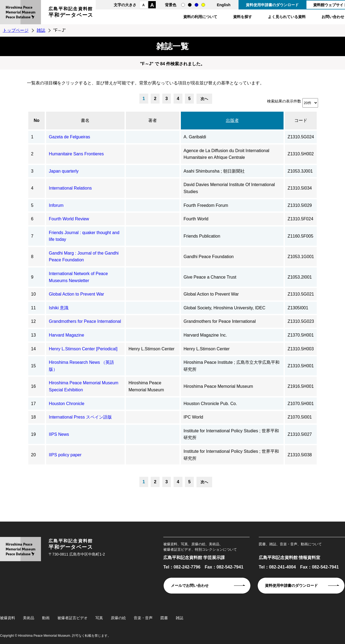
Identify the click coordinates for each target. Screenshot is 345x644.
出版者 (232, 120)
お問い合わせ (333, 17)
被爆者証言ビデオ (73, 618)
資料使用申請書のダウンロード (272, 5)
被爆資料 (8, 618)
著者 (153, 120)
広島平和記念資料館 (71, 13)
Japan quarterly (64, 171)
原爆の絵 (118, 618)
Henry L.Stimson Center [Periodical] (83, 349)
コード (301, 120)
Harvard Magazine (66, 335)
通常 (183, 5)
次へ (204, 99)
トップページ (16, 30)
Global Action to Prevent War (76, 294)
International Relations (70, 188)
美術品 (29, 618)
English (224, 5)
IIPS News (59, 434)
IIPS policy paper (65, 455)
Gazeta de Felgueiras (69, 137)
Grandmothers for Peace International (85, 321)
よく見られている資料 (287, 17)
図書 (164, 618)
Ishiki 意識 (59, 308)
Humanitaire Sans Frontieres (76, 154)
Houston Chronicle (67, 404)
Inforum (56, 205)
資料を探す (243, 17)
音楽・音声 (143, 618)
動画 (46, 618)
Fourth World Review (69, 219)
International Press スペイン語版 (80, 417)
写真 (99, 618)
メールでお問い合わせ (190, 585)
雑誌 (41, 30)
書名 (85, 120)
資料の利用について (200, 17)
